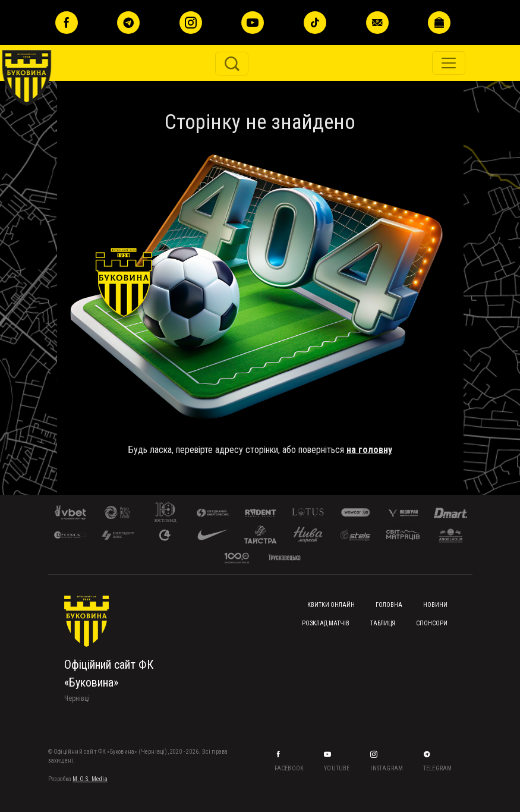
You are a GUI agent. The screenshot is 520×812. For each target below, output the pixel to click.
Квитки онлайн (331, 605)
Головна (389, 605)
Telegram (438, 768)
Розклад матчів (326, 623)
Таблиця (383, 623)
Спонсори (432, 623)
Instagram (387, 768)
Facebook (290, 768)
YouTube (338, 768)
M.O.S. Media (90, 779)
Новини (435, 605)
